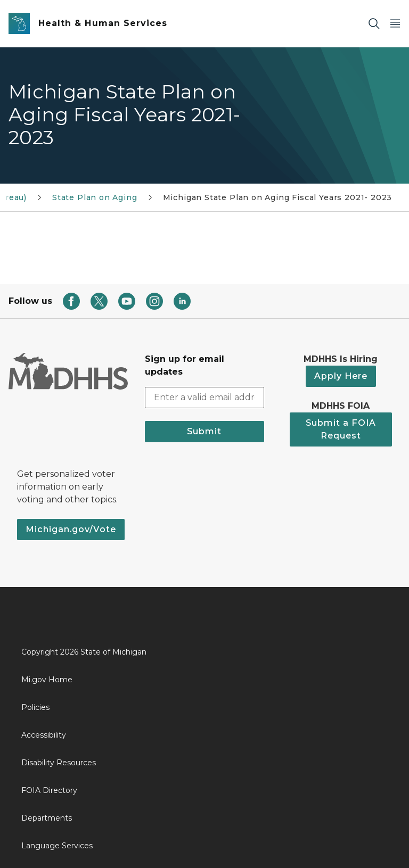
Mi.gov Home (47, 680)
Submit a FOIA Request (341, 429)
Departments (47, 818)
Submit (204, 431)
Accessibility (44, 735)
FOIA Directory (49, 790)
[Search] (374, 24)
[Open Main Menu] (395, 24)
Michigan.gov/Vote (71, 529)
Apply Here (341, 376)
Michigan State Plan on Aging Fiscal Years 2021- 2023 (278, 197)
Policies (35, 707)
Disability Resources (59, 763)
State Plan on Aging (95, 197)
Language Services (57, 846)
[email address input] (204, 398)
